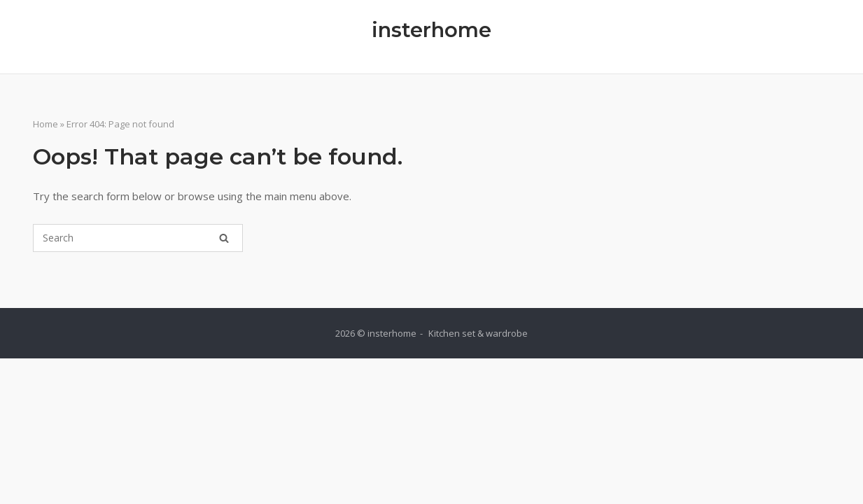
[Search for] (138, 238)
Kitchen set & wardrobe (478, 333)
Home (45, 124)
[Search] (224, 238)
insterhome (431, 30)
